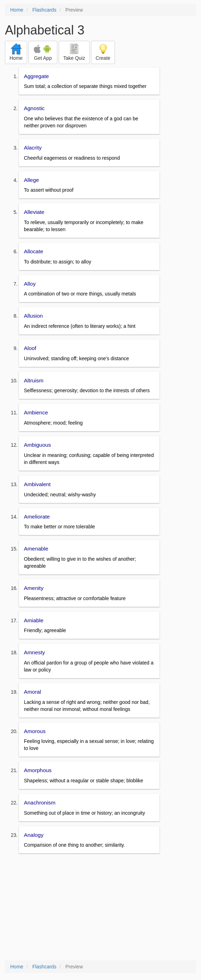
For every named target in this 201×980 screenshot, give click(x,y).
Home (17, 10)
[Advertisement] (100, 908)
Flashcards (44, 10)
